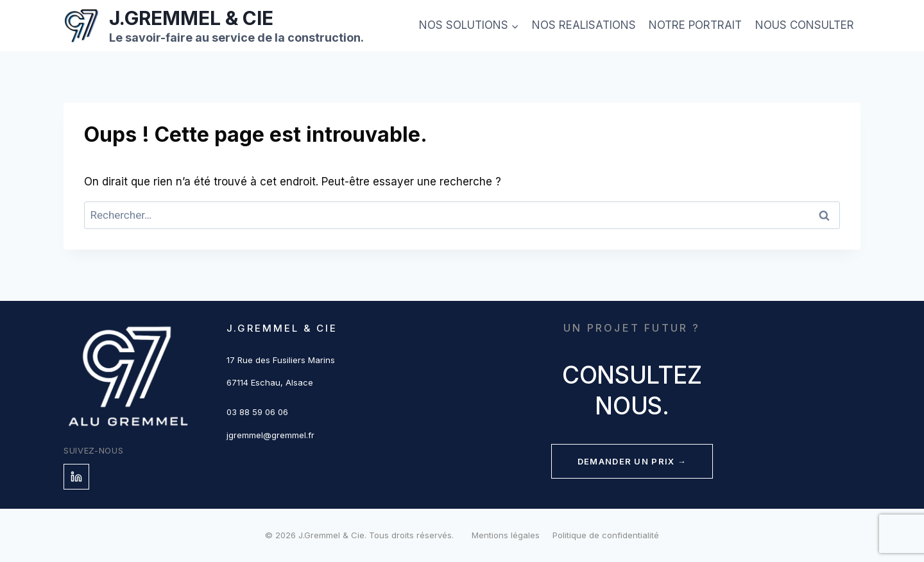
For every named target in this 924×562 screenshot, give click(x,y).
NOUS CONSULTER (805, 25)
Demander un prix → (632, 461)
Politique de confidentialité (606, 535)
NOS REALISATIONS (584, 25)
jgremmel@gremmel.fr (270, 435)
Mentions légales (506, 535)
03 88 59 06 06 (257, 412)
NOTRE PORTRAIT (695, 25)
